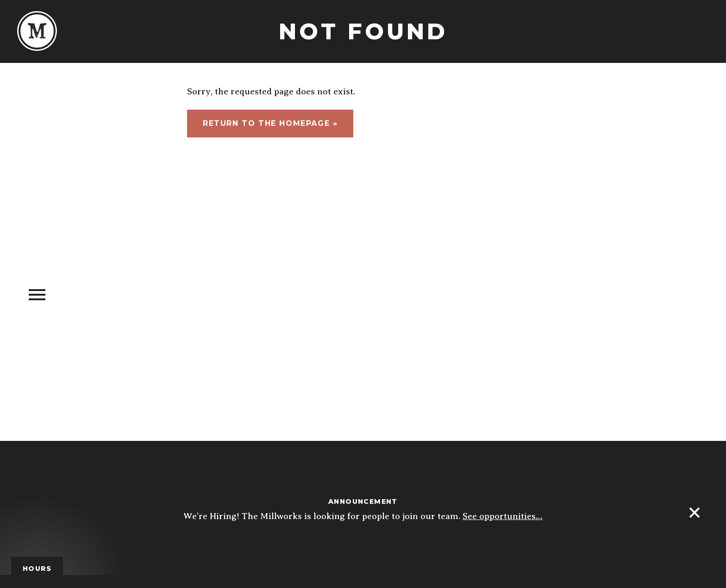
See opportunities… (503, 516)
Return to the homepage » (270, 123)
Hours (37, 569)
